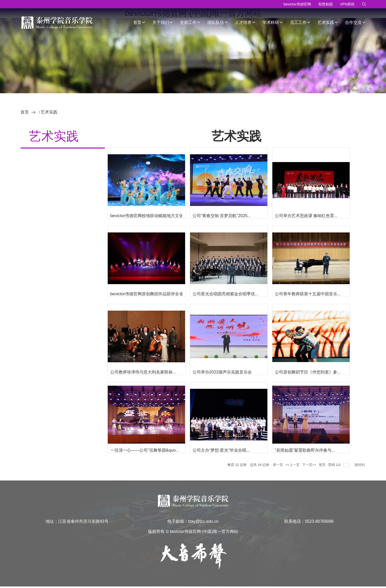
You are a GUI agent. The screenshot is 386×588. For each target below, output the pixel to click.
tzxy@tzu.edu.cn (203, 522)
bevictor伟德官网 (297, 4)
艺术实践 (328, 22)
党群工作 (190, 22)
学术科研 (273, 22)
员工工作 (300, 22)
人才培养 (245, 22)
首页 (139, 22)
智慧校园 (326, 4)
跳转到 (360, 465)
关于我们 (163, 22)
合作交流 (355, 22)
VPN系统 (347, 4)
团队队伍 (218, 22)
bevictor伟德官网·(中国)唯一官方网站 (204, 532)
